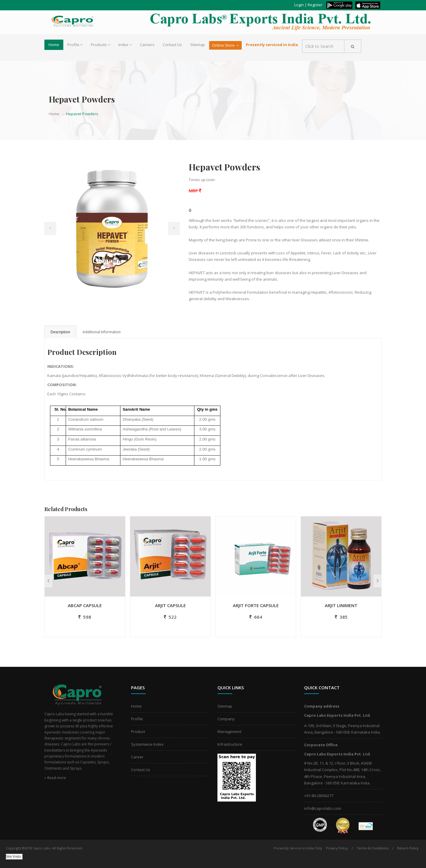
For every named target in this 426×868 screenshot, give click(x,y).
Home (54, 45)
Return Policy (408, 848)
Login (299, 5)
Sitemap (198, 45)
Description (60, 332)
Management (229, 732)
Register (315, 5)
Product (138, 732)
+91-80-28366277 (319, 796)
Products (100, 45)
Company (226, 719)
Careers (147, 45)
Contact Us (172, 45)
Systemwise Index (147, 744)
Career (137, 757)
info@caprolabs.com (323, 808)
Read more (55, 778)
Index (125, 45)
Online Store (225, 45)
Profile (75, 45)
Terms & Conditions (373, 848)
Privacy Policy (337, 848)
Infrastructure (230, 744)
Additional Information (102, 332)
